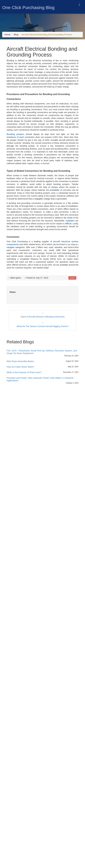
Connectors (21, 417)
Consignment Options (14, 806)
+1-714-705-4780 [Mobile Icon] (16, 701)
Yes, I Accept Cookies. (72, 861)
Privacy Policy (11, 772)
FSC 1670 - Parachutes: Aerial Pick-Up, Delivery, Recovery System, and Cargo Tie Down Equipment (42, 351)
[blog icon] (17, 834)
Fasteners (20, 422)
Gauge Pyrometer (13, 747)
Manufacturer (21, 428)
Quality (8, 741)
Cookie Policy (11, 774)
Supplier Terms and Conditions (18, 793)
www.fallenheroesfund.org (43, 672)
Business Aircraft (23, 414)
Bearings (19, 411)
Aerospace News (23, 402)
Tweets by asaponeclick (20, 513)
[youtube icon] (22, 834)
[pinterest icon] (27, 834)
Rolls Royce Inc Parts (14, 744)
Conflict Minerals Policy (15, 777)
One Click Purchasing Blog (28, 8)
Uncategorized (22, 434)
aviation (72, 276)
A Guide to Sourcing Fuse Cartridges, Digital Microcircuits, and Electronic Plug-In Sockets (43, 460)
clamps (54, 184)
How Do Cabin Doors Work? (20, 366)
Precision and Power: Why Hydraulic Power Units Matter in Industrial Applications (40, 378)
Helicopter (20, 425)
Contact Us (9, 759)
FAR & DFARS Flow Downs (17, 803)
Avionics (19, 408)
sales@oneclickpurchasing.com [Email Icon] (23, 707)
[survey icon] (27, 722)
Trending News (22, 431)
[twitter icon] (12, 834)
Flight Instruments (13, 753)
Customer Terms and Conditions (19, 790)
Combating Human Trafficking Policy (21, 780)
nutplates (70, 218)
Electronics (20, 419)
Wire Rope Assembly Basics (20, 360)
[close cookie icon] (82, 862)
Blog (16, 35)
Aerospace (20, 399)
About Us (9, 738)
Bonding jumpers (15, 131)
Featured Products (13, 750)
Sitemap (8, 761)
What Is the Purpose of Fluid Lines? (24, 371)
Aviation (19, 405)
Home (8, 35)
